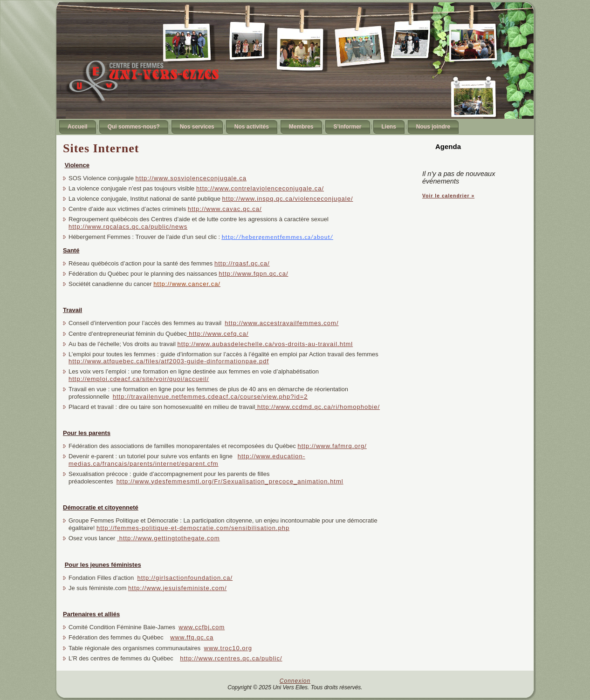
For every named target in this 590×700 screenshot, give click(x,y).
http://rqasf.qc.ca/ (242, 263)
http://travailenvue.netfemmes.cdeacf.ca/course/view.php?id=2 (210, 397)
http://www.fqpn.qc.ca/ (253, 274)
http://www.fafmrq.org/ (332, 446)
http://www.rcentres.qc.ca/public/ (231, 658)
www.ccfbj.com (202, 627)
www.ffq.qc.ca (192, 637)
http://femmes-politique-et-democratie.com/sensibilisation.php (193, 528)
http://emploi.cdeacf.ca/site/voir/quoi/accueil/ (139, 379)
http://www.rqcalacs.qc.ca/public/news (128, 227)
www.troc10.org (228, 648)
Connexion (295, 681)
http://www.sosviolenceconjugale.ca (191, 178)
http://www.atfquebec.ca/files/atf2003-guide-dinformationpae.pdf (169, 361)
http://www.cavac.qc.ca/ (225, 209)
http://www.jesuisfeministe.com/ (178, 588)
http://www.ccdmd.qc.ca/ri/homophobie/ (317, 407)
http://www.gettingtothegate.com (168, 538)
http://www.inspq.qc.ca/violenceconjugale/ (288, 199)
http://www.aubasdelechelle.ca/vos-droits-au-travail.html (265, 344)
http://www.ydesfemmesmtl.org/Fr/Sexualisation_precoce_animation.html (230, 481)
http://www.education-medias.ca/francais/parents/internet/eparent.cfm (187, 460)
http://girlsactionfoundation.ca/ (185, 578)
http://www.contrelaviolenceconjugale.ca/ (260, 188)
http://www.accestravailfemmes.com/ (281, 323)
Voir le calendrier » (448, 196)
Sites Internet (101, 148)
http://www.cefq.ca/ (218, 334)
